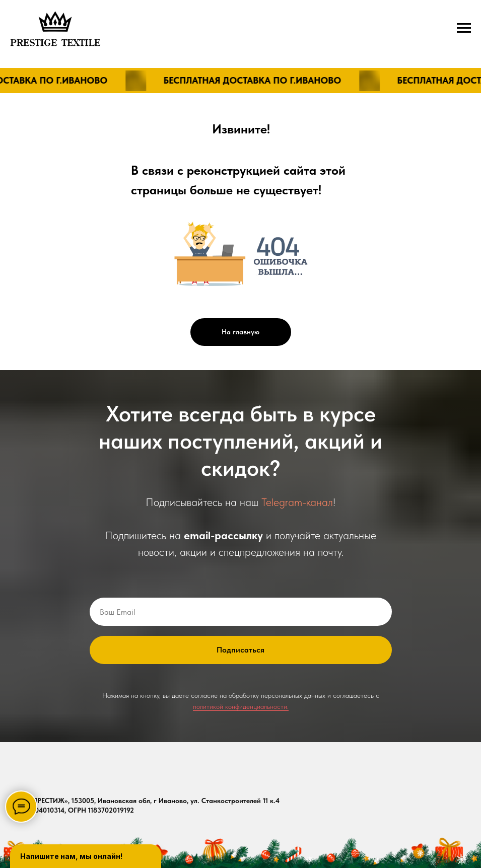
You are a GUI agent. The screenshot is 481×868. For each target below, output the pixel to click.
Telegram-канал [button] (297, 502)
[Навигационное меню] (464, 28)
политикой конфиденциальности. (241, 706)
